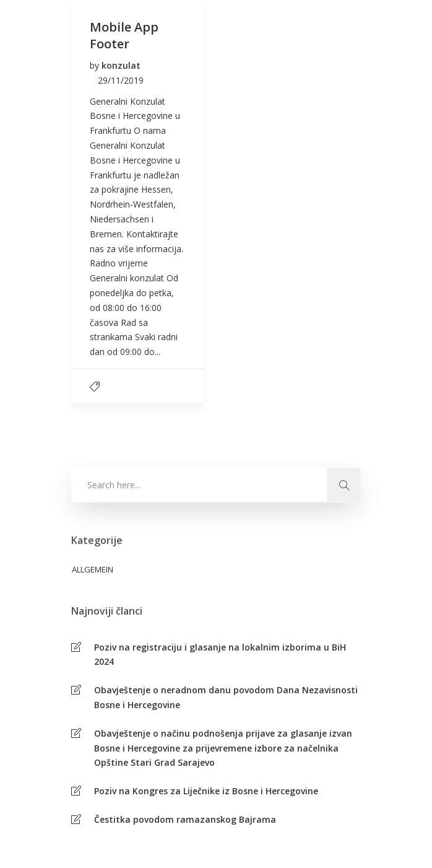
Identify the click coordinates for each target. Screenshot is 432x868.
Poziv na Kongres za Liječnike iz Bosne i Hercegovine (206, 791)
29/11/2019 (121, 80)
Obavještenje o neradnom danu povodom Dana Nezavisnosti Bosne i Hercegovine (226, 697)
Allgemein (93, 569)
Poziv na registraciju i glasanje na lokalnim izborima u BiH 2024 (220, 655)
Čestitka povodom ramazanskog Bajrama (185, 819)
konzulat (121, 65)
